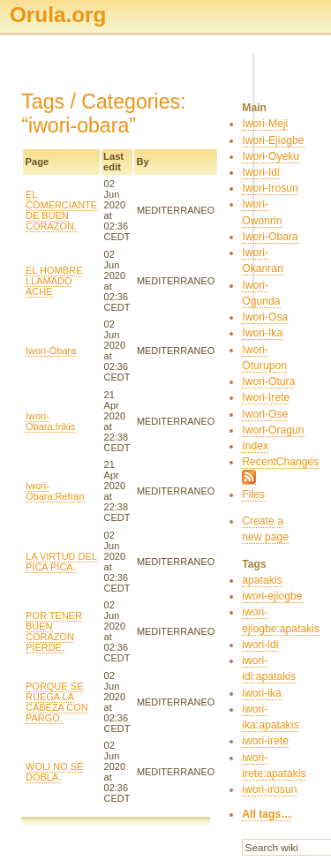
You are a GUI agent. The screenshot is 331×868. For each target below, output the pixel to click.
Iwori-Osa (265, 317)
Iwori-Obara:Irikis (50, 421)
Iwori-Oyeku (271, 156)
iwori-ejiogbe (272, 596)
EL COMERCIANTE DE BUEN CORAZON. (61, 210)
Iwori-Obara (51, 351)
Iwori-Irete (266, 397)
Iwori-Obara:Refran (55, 491)
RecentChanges (280, 462)
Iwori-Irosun (270, 188)
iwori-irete (265, 741)
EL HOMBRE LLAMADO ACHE (54, 281)
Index (255, 446)
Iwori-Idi (261, 172)
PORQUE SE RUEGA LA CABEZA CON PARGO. (57, 702)
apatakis (262, 580)
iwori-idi (260, 645)
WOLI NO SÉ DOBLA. (54, 772)
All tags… (267, 814)
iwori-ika (262, 693)
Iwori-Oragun (273, 430)
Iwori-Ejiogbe (273, 140)
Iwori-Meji (265, 124)
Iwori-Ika (262, 333)
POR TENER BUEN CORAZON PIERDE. (54, 631)
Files (253, 494)
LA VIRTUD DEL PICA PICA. (61, 562)
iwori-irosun (269, 789)
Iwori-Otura (268, 381)
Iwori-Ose (265, 414)
